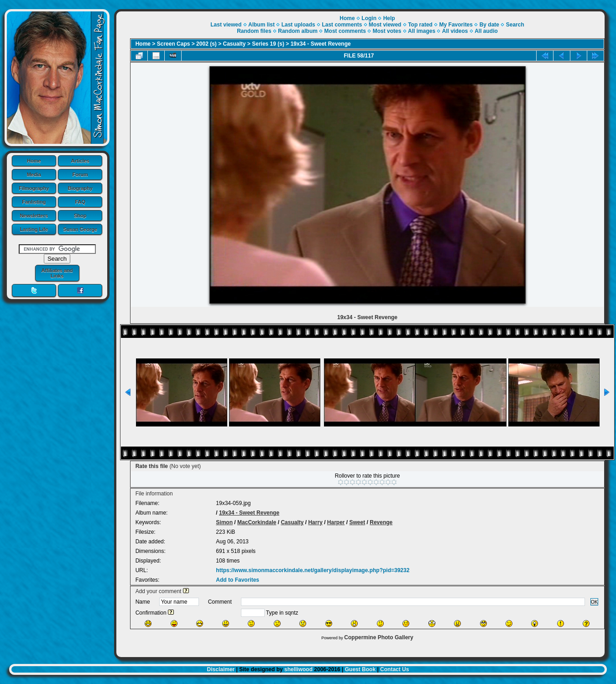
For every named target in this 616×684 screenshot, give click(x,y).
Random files (254, 31)
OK (595, 602)
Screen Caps (174, 44)
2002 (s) (206, 44)
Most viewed (385, 25)
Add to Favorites (238, 580)
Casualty (235, 44)
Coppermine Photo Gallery (378, 637)
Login (369, 18)
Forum (80, 174)
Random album (298, 31)
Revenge (381, 522)
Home (34, 161)
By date (489, 25)
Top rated (420, 25)
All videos (455, 31)
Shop (80, 216)
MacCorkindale (257, 522)
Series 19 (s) (268, 44)
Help (389, 18)
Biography (80, 188)
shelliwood (298, 669)
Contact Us (394, 669)
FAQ (80, 202)
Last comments (342, 25)
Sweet (358, 522)
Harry (315, 522)
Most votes (387, 31)
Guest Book (360, 669)
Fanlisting (34, 202)
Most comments (345, 31)
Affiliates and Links (57, 273)
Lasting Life (34, 229)
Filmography (34, 188)
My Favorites (456, 25)
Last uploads (298, 25)
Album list (261, 25)
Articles (80, 161)
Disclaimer (221, 669)
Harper (336, 522)
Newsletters (34, 216)
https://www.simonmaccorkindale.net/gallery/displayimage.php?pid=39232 (313, 570)
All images (422, 31)
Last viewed (226, 25)
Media (34, 174)
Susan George (80, 229)
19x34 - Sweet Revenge (321, 44)
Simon (224, 522)
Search (515, 25)
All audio (486, 31)
